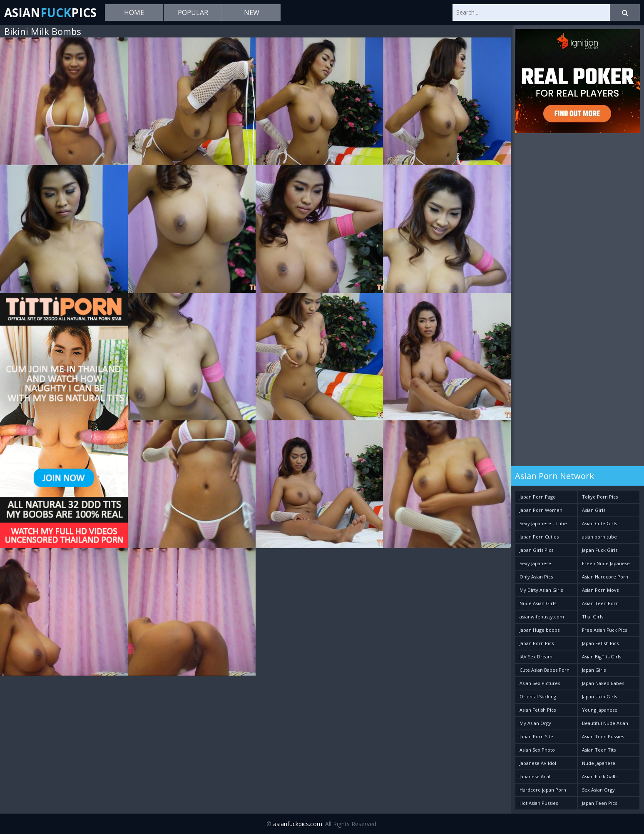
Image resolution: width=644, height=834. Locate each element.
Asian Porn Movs (600, 590)
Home (134, 12)
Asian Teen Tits (599, 750)
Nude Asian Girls (538, 603)
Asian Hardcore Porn (605, 577)
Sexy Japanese (535, 563)
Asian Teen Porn (600, 603)
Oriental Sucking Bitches (538, 698)
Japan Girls (594, 670)
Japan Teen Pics (599, 803)
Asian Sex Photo (537, 750)
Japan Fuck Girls (600, 550)
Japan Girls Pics (536, 550)
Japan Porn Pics (537, 643)
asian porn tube (599, 537)
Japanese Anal (535, 776)
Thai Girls (593, 617)
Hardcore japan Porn (543, 790)
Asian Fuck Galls (600, 776)
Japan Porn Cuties (539, 537)
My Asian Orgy (535, 723)
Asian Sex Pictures (540, 683)
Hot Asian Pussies (539, 803)
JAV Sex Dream (536, 657)
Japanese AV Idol (538, 763)
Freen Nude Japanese (606, 563)
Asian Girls (594, 510)
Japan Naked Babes (603, 683)
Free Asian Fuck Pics (604, 630)
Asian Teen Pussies (603, 736)
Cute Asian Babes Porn (545, 670)
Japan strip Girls (599, 696)
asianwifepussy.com (542, 617)
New (252, 12)
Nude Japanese (599, 763)
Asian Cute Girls (599, 523)
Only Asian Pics (536, 577)
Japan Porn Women (541, 510)
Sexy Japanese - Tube (543, 523)
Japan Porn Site (536, 736)
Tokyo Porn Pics (600, 497)
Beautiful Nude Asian (605, 723)
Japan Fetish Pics (600, 643)
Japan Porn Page (538, 497)
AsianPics (50, 12)
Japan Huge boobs (540, 630)
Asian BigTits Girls (602, 657)
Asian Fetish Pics (538, 710)
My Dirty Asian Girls (541, 590)
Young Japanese (600, 710)
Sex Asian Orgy (598, 790)
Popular (193, 12)
